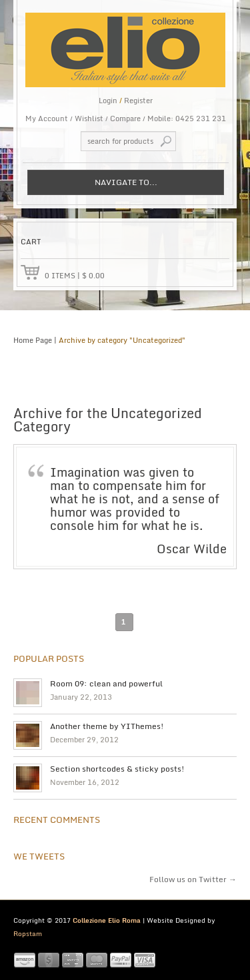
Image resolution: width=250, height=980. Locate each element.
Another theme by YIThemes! (107, 726)
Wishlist (89, 119)
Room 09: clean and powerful (106, 684)
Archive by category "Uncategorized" (122, 340)
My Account (47, 119)
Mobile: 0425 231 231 (187, 119)
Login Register (126, 101)
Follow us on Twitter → (193, 879)
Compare (125, 119)
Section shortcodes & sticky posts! (117, 769)
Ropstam (28, 933)
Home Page (33, 340)
